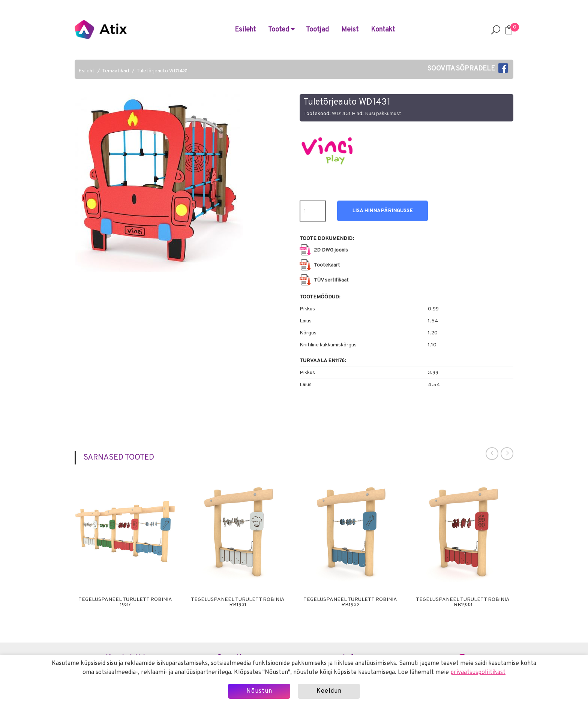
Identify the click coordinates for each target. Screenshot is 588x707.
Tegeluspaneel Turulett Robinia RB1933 (463, 602)
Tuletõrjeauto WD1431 (162, 71)
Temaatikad (115, 71)
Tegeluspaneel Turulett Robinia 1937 (125, 602)
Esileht (245, 30)
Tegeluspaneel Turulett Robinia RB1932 (350, 602)
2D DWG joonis (331, 250)
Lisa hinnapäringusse (382, 211)
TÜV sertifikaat (331, 280)
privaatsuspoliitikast (478, 673)
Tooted (281, 30)
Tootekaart (327, 265)
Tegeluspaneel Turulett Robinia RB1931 (238, 602)
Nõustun (259, 691)
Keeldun (329, 691)
